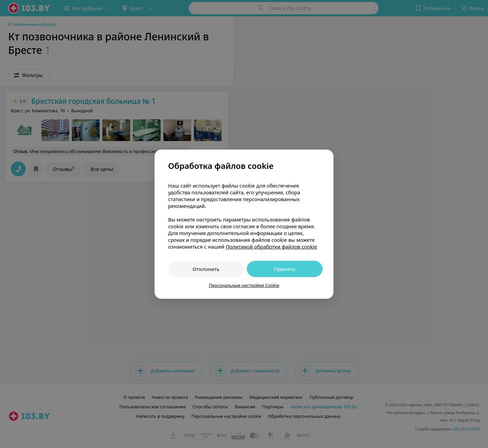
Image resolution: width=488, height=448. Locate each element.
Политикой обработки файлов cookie (271, 247)
